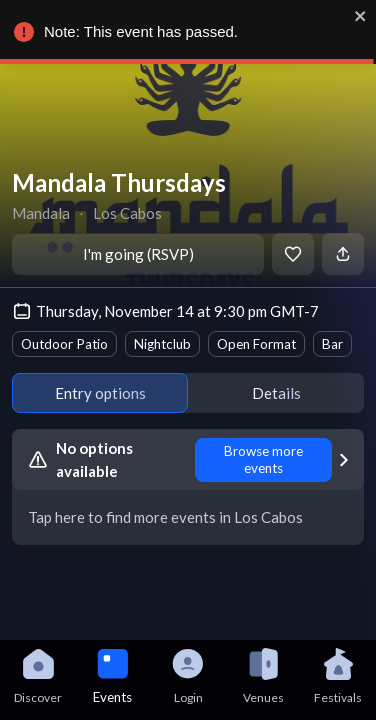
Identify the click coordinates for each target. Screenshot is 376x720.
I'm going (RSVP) (138, 254)
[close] (361, 16)
